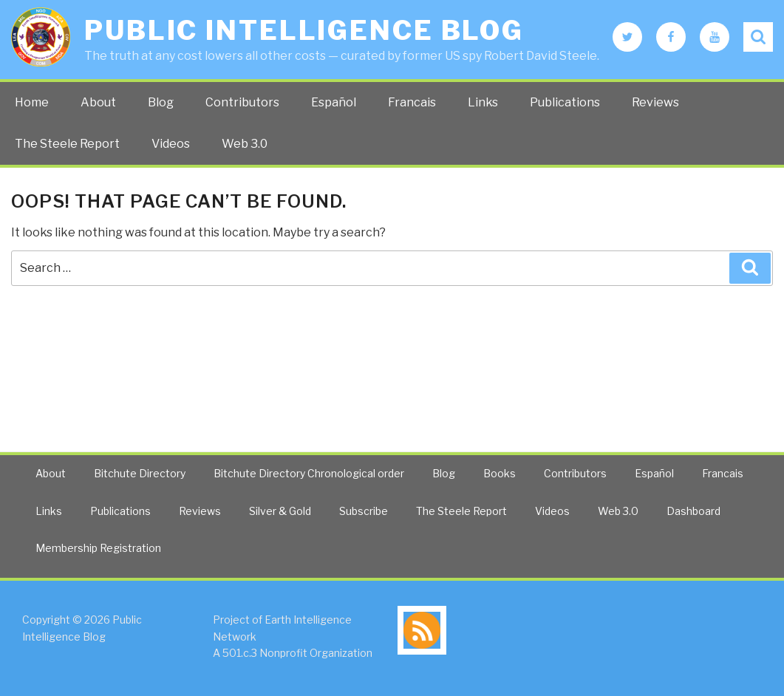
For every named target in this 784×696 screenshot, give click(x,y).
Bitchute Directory (140, 473)
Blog (161, 102)
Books (500, 473)
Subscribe (364, 511)
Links (483, 102)
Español (334, 102)
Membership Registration (98, 548)
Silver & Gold (280, 511)
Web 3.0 (245, 144)
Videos (171, 144)
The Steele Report (67, 144)
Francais (412, 102)
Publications (565, 102)
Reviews (655, 102)
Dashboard (693, 511)
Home (32, 102)
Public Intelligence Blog (304, 30)
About (98, 102)
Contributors (242, 102)
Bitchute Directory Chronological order (309, 473)
